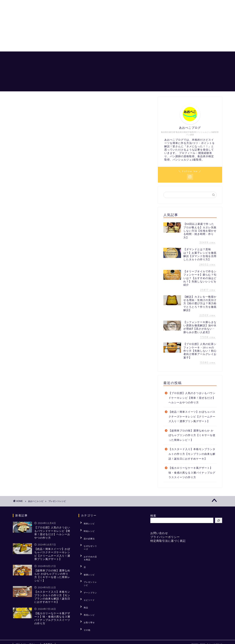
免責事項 (48, 640)
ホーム (99, 57)
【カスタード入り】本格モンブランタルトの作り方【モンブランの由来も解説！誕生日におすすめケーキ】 (192, 454)
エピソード (87, 574)
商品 (84, 579)
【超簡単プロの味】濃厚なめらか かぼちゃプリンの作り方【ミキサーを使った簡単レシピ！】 (192, 435)
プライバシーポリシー (165, 537)
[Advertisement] (110, 26)
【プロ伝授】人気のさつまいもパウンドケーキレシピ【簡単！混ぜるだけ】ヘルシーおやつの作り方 (192, 398)
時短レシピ (87, 528)
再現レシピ (87, 585)
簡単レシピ (87, 523)
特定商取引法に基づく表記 (168, 541)
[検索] (219, 520)
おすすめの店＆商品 (206, 57)
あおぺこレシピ (123, 57)
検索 (153, 516)
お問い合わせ (159, 533)
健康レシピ (87, 557)
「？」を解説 (175, 57)
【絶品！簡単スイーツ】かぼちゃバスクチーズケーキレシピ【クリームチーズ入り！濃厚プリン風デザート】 (192, 417)
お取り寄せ (87, 591)
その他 (85, 596)
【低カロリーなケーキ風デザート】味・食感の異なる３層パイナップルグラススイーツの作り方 (192, 473)
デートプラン (88, 568)
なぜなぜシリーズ (90, 540)
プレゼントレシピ (90, 562)
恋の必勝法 (150, 57)
